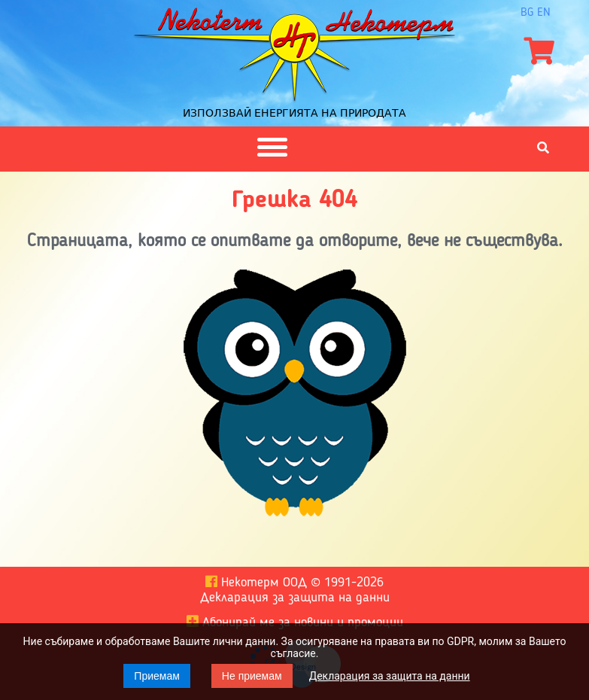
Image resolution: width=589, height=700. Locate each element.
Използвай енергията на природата (294, 113)
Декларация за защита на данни (390, 676)
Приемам (157, 676)
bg (527, 13)
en (544, 13)
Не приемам (252, 676)
